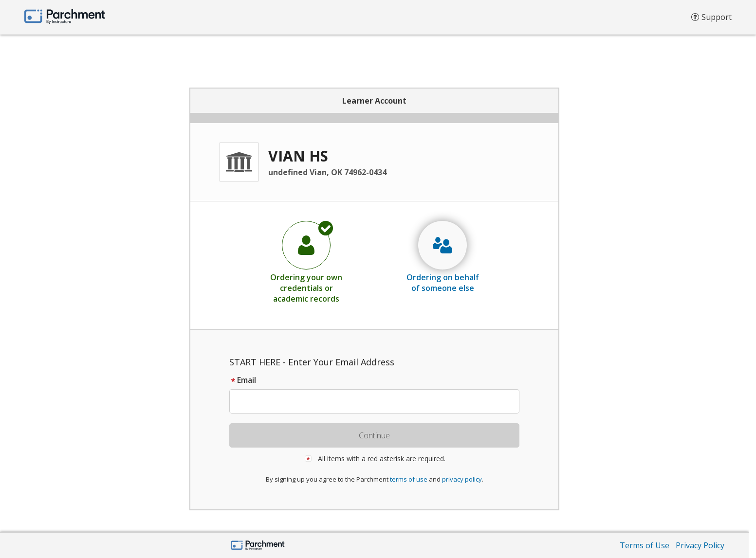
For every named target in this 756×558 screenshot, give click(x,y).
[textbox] (379, 401)
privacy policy (462, 479)
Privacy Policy (700, 545)
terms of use (409, 479)
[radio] (306, 262)
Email (243, 380)
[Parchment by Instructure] (258, 546)
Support (711, 19)
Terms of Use (645, 545)
